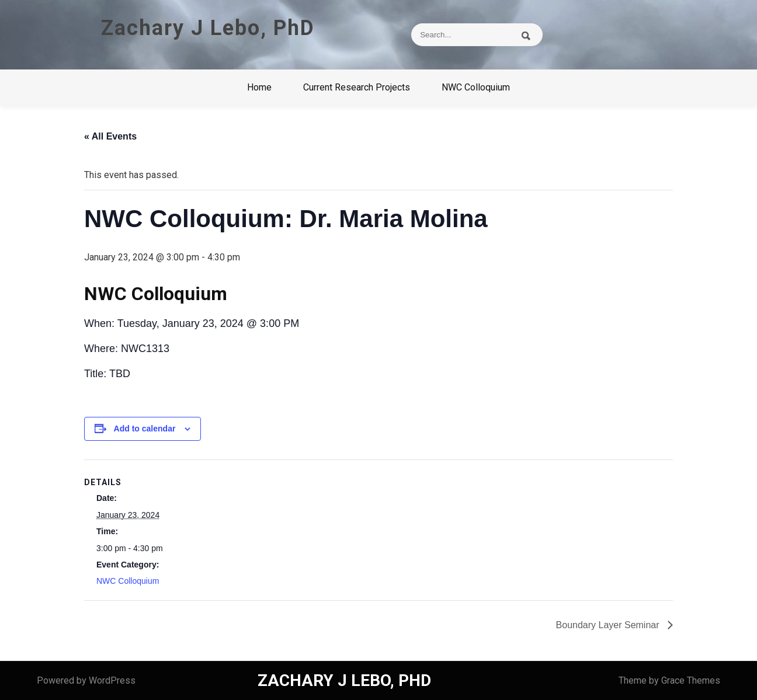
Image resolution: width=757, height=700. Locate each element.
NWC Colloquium (476, 87)
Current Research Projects (357, 87)
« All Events (110, 136)
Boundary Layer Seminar (609, 625)
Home (259, 87)
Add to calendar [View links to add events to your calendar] (145, 429)
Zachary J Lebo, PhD (208, 28)
